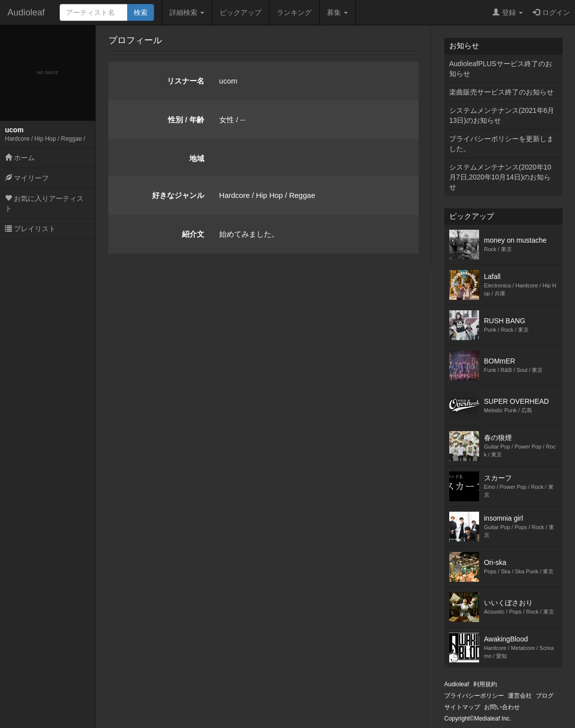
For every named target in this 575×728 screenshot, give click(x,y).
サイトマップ (462, 707)
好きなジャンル (178, 195)
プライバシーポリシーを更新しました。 (501, 144)
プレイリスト (30, 229)
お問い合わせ (502, 707)
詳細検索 (187, 12)
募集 (337, 12)
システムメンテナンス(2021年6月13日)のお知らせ (502, 115)
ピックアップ (241, 12)
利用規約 (485, 684)
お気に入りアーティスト (44, 203)
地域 (197, 158)
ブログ (545, 696)
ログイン (551, 12)
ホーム (20, 158)
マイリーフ (27, 178)
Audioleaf (26, 12)
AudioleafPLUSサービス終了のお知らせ (501, 69)
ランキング (294, 12)
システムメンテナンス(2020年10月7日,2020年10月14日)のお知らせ (500, 177)
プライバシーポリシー (474, 696)
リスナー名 (186, 81)
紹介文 (193, 234)
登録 (508, 12)
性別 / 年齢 (186, 120)
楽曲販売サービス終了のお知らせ (501, 92)
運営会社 (520, 696)
